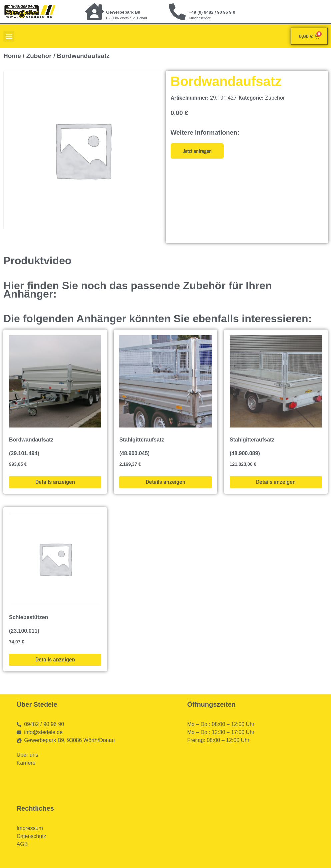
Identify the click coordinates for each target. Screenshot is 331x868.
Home (12, 56)
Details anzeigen (55, 482)
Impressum (30, 828)
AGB (22, 844)
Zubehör (39, 56)
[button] (9, 36)
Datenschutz (31, 836)
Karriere (26, 763)
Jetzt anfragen (197, 151)
